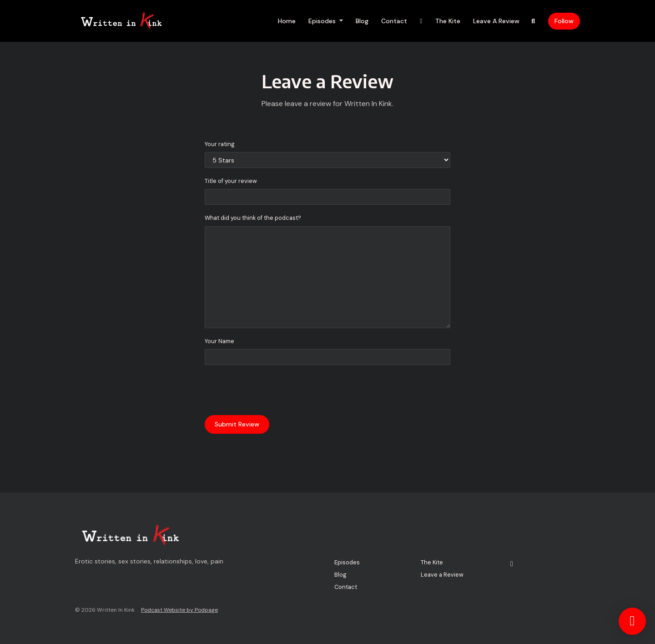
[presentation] (274, 390)
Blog (362, 21)
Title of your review (231, 181)
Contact (394, 21)
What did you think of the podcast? (253, 218)
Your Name (219, 341)
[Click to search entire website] (534, 21)
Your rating (220, 144)
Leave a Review (496, 21)
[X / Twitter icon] (512, 564)
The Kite (448, 21)
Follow (564, 21)
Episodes (323, 21)
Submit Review (237, 424)
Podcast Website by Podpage (179, 610)
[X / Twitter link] (421, 21)
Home (287, 21)
